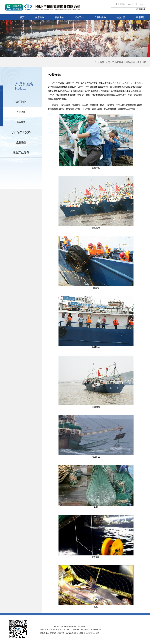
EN (145, 4)
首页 (22, 17)
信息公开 (121, 17)
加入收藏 (134, 4)
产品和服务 (100, 17)
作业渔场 (142, 62)
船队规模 (21, 122)
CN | (142, 4)
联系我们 (141, 17)
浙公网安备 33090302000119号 (88, 633)
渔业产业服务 (21, 152)
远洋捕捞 (130, 62)
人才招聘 (121, 4)
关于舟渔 (40, 17)
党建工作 (79, 17)
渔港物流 (21, 142)
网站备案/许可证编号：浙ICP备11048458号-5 (58, 633)
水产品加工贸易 (21, 132)
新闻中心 (59, 17)
